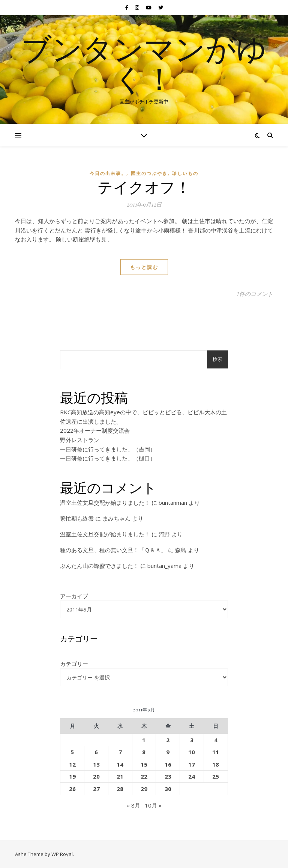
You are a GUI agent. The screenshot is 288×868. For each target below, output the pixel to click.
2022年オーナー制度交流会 (95, 430)
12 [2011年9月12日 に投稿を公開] (72, 764)
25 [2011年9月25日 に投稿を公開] (216, 776)
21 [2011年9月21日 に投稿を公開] (120, 776)
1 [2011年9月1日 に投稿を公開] (144, 740)
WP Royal (62, 854)
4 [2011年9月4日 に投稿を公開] (216, 740)
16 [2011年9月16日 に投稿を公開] (168, 764)
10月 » (153, 805)
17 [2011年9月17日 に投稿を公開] (192, 764)
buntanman (173, 503)
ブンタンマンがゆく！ (144, 63)
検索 (217, 359)
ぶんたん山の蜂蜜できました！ (99, 566)
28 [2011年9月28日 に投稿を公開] (120, 789)
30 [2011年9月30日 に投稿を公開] (168, 789)
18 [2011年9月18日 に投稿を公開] (216, 764)
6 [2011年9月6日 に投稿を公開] (96, 752)
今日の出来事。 (108, 173)
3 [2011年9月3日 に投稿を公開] (192, 740)
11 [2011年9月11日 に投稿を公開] (216, 752)
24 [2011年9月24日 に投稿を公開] (192, 776)
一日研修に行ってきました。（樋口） (108, 458)
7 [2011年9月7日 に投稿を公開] (120, 752)
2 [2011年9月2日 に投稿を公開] (168, 740)
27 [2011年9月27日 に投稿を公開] (96, 789)
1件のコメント (255, 294)
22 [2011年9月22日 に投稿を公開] (144, 776)
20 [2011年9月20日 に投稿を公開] (96, 776)
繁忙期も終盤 (77, 518)
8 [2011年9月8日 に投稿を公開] (144, 752)
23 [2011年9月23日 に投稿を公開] (168, 776)
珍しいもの (185, 173)
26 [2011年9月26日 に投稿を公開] (72, 789)
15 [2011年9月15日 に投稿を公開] (144, 764)
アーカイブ (74, 596)
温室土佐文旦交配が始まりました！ (105, 503)
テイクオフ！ (144, 186)
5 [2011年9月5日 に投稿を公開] (72, 752)
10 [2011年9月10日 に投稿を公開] (192, 752)
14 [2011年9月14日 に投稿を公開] (120, 764)
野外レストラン (80, 440)
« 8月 (133, 805)
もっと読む (144, 267)
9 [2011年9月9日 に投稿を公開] (168, 752)
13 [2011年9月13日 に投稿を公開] (96, 764)
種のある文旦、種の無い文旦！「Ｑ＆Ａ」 (113, 550)
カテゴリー (74, 664)
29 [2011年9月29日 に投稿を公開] (144, 789)
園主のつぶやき (149, 173)
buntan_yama (164, 566)
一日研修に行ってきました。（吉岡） (108, 449)
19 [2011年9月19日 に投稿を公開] (72, 776)
